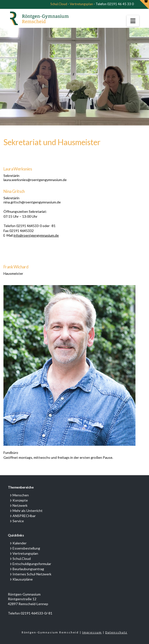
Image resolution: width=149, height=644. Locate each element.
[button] (133, 21)
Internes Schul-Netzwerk (31, 574)
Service (17, 521)
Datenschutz (116, 632)
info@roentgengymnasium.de (36, 235)
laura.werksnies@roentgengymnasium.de (35, 180)
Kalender (18, 543)
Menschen (19, 495)
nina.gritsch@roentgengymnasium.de (32, 202)
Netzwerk (19, 505)
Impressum (92, 632)
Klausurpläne (21, 579)
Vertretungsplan (81, 4)
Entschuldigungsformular (30, 564)
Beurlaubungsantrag (27, 569)
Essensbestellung (25, 548)
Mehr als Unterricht (26, 511)
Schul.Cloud (59, 4)
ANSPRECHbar (23, 516)
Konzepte (19, 500)
